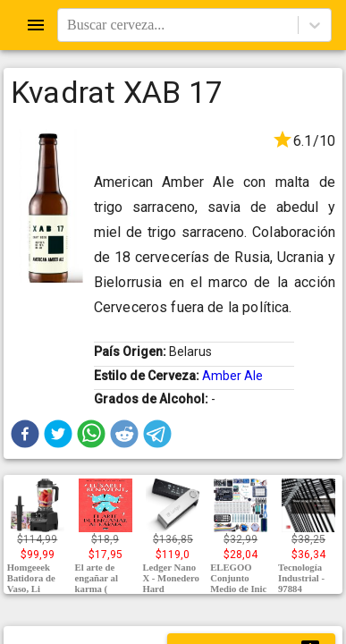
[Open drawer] (36, 25)
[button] (25, 434)
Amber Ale (232, 376)
